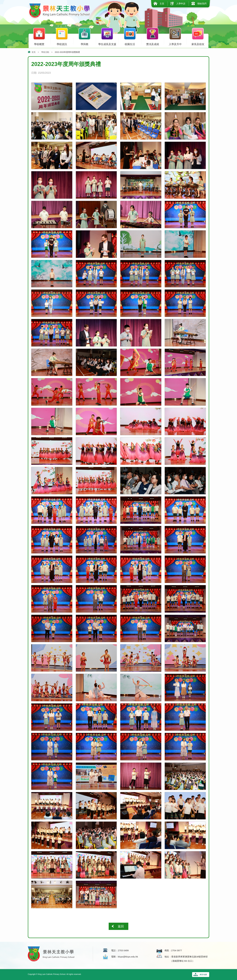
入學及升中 (175, 44)
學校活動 (45, 52)
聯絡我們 (202, 4)
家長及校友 (198, 44)
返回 (121, 926)
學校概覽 (39, 44)
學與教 (84, 44)
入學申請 (181, 4)
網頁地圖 (203, 975)
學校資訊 (62, 44)
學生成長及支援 (107, 44)
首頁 (34, 52)
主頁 (162, 4)
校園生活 (130, 44)
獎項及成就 (153, 44)
